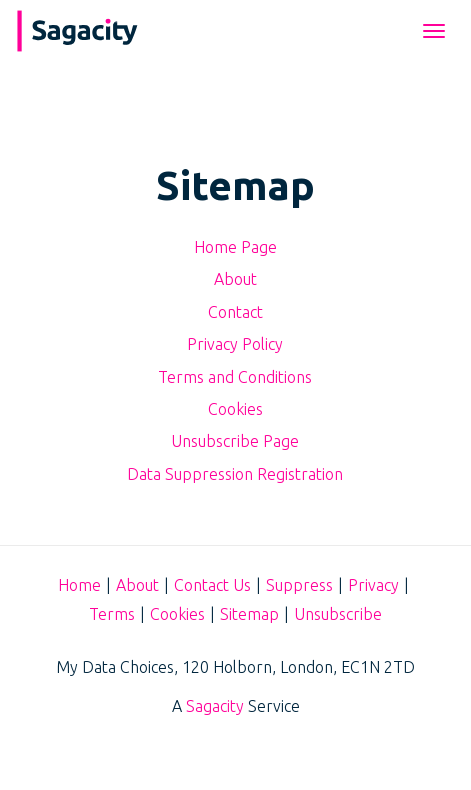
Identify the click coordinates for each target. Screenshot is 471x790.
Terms (112, 614)
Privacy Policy (235, 344)
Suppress (299, 585)
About (235, 279)
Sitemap (249, 614)
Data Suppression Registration (235, 474)
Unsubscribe (338, 614)
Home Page (235, 247)
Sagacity (215, 706)
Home (79, 585)
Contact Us (212, 585)
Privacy (373, 585)
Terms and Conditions (235, 377)
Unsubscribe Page (235, 441)
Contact (235, 312)
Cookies (235, 409)
